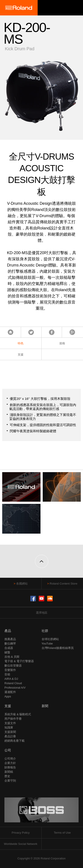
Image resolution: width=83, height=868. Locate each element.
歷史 (7, 776)
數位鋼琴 (10, 644)
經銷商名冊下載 (14, 741)
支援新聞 (10, 732)
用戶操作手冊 (13, 719)
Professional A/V (15, 688)
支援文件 (10, 723)
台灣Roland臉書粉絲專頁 (58, 648)
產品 (8, 631)
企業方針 (10, 763)
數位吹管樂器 (13, 666)
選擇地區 (42, 613)
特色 (21, 343)
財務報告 (10, 767)
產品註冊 (10, 736)
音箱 (7, 674)
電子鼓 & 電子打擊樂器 (19, 661)
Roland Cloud (13, 683)
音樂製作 (10, 670)
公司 (8, 750)
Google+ (72, 332)
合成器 (9, 648)
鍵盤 (7, 652)
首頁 (11, 332)
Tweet (31, 332)
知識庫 (9, 727)
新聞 (45, 706)
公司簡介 (10, 759)
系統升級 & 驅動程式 (18, 714)
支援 (21, 355)
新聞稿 (9, 772)
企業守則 (10, 781)
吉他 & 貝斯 (12, 657)
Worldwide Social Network (21, 844)
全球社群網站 (50, 639)
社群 (45, 631)
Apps (8, 696)
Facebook (52, 332)
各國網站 (22, 584)
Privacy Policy (21, 833)
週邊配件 (10, 692)
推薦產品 (10, 639)
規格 (62, 343)
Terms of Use (62, 833)
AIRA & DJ (11, 679)
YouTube (47, 644)
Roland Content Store (63, 584)
